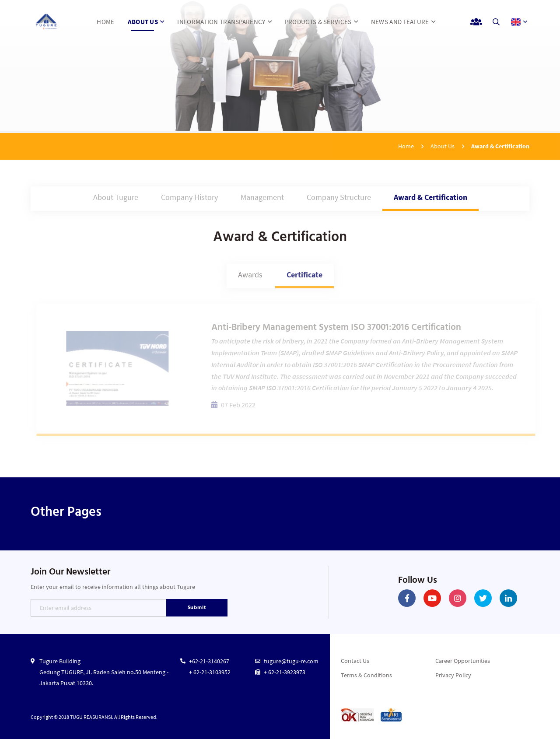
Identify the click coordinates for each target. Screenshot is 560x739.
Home (406, 146)
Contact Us (355, 661)
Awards (250, 277)
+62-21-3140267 (209, 661)
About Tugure (116, 198)
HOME (105, 22)
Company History (189, 198)
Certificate (304, 277)
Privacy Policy (453, 675)
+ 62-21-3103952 (210, 672)
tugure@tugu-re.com (291, 661)
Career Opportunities (463, 661)
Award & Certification (430, 198)
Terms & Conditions (366, 675)
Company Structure (339, 198)
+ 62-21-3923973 (285, 672)
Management (262, 198)
